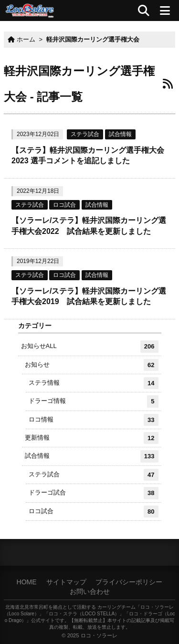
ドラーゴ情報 (94, 401)
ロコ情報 (94, 420)
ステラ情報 (94, 383)
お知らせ (92, 365)
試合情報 (120, 134)
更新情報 (92, 438)
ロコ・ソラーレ (99, 635)
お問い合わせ (90, 591)
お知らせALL (90, 346)
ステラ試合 (85, 134)
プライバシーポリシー (129, 582)
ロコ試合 (64, 205)
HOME (27, 582)
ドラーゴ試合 (94, 493)
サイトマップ (66, 582)
